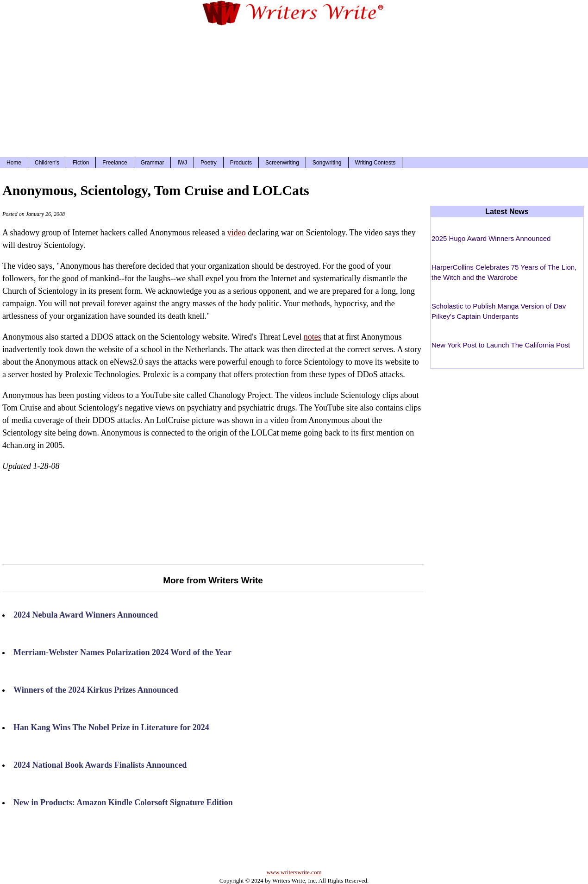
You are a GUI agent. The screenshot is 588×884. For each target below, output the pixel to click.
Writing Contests (375, 163)
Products (241, 163)
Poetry (209, 163)
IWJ (182, 163)
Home (14, 163)
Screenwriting (282, 163)
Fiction (81, 163)
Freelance (115, 163)
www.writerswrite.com (294, 872)
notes (313, 337)
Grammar (153, 163)
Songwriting (327, 163)
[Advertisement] (294, 90)
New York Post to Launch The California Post (501, 345)
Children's (47, 163)
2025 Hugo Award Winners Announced (491, 238)
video (237, 233)
